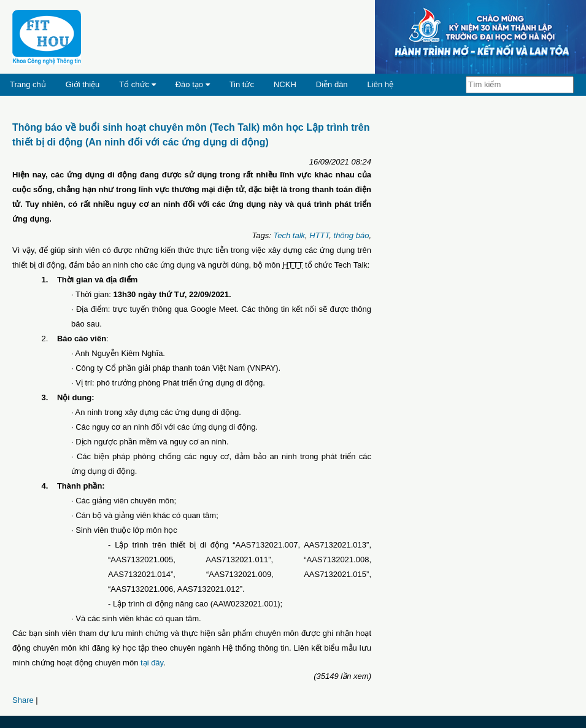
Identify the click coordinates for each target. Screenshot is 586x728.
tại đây (152, 663)
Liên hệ (380, 84)
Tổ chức (137, 84)
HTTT (319, 235)
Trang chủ (28, 84)
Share (23, 700)
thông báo (352, 235)
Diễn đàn (332, 84)
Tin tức (242, 84)
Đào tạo (193, 84)
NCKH (285, 84)
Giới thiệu (83, 84)
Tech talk (289, 235)
